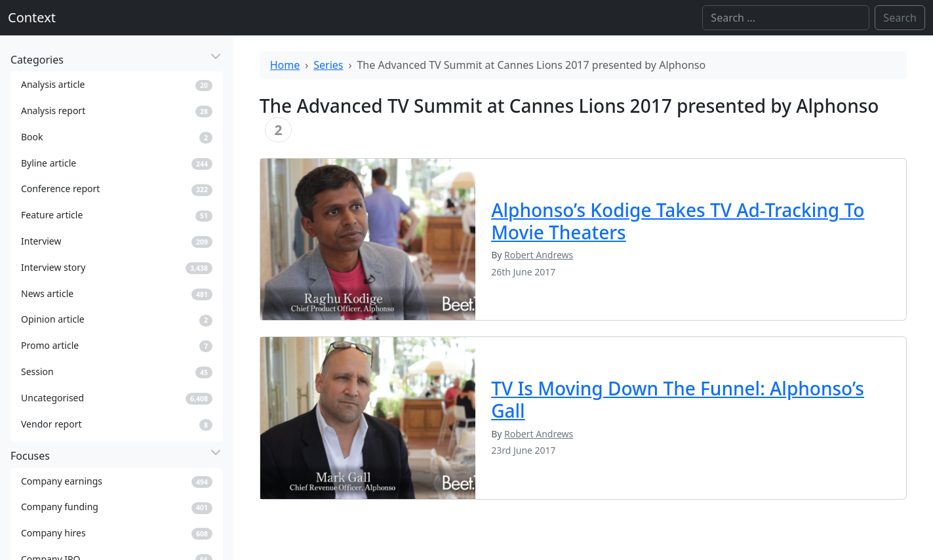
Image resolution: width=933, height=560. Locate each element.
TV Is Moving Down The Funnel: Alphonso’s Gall (678, 399)
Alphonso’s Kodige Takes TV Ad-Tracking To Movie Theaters (678, 221)
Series (328, 65)
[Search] (786, 18)
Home (285, 65)
